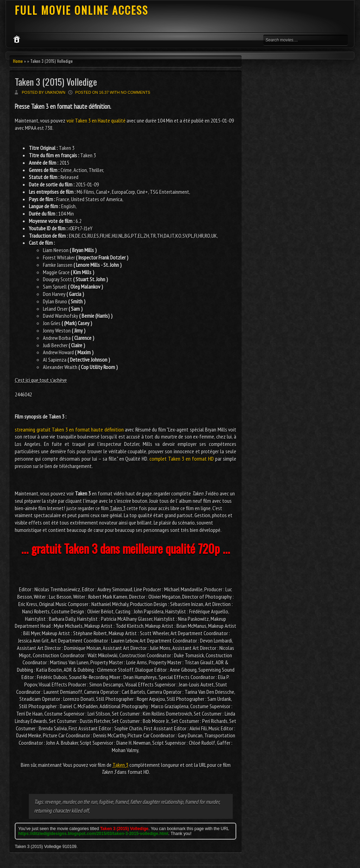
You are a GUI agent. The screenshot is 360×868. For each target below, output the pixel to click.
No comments (136, 92)
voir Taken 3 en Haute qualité (96, 120)
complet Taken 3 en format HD (182, 459)
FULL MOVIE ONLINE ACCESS (82, 10)
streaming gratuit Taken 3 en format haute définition (69, 429)
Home (18, 61)
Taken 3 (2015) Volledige (56, 82)
